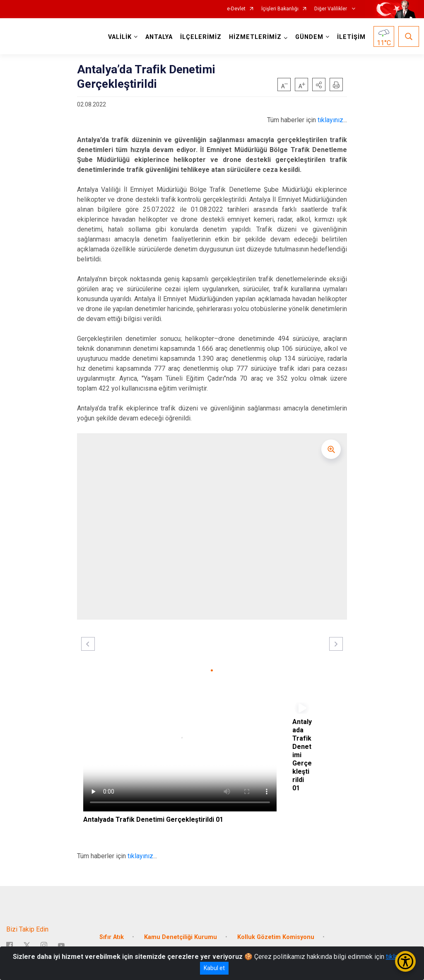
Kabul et (214, 968)
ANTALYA (158, 37)
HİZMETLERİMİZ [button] (254, 37)
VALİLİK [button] (119, 37)
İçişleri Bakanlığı (280, 9)
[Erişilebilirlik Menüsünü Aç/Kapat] (405, 961)
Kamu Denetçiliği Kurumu (181, 933)
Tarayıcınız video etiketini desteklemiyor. (180, 757)
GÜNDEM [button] (308, 37)
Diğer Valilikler (331, 9)
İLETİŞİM (350, 37)
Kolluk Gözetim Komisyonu (276, 933)
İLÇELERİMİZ (200, 37)
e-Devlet (236, 9)
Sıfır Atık (112, 933)
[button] (319, 84)
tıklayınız (330, 120)
